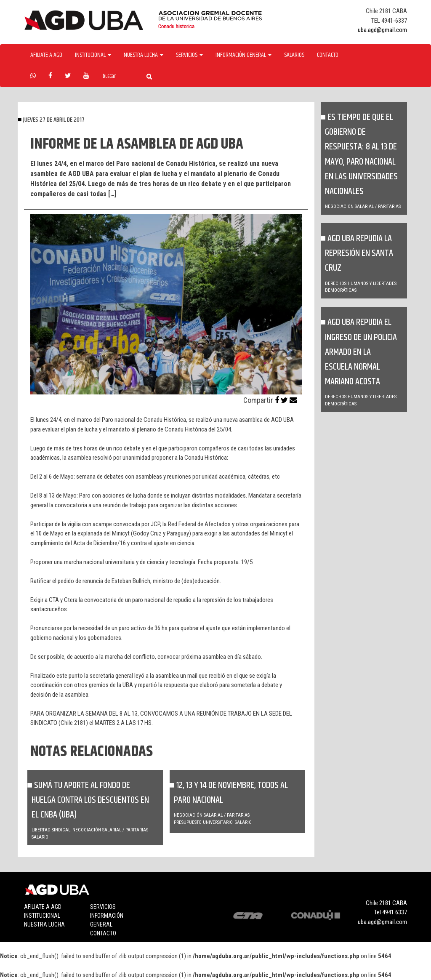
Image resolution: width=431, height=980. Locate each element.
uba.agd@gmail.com (382, 30)
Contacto (328, 55)
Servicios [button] (189, 55)
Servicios (103, 907)
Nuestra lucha (44, 924)
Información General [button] (243, 55)
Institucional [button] (93, 55)
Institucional (42, 916)
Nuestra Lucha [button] (144, 55)
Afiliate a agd (46, 55)
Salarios (294, 55)
